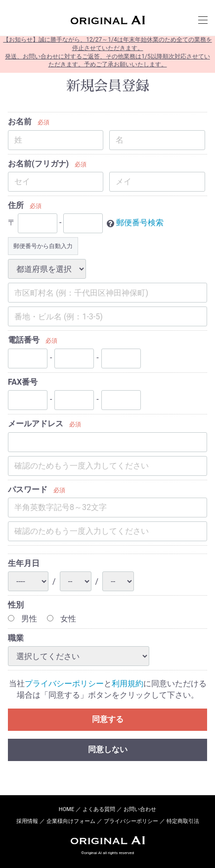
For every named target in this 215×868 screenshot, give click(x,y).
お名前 (20, 122)
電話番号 (24, 340)
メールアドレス (36, 424)
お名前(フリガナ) (38, 164)
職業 (16, 638)
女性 (62, 619)
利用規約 (128, 684)
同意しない (108, 749)
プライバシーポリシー (64, 684)
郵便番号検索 (140, 223)
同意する (108, 719)
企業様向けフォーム (71, 822)
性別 (16, 605)
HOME (66, 809)
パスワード (28, 489)
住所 (16, 205)
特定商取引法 (183, 822)
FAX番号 (23, 382)
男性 (22, 619)
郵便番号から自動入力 (43, 247)
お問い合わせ (140, 809)
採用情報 (27, 822)
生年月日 (24, 563)
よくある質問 (99, 809)
